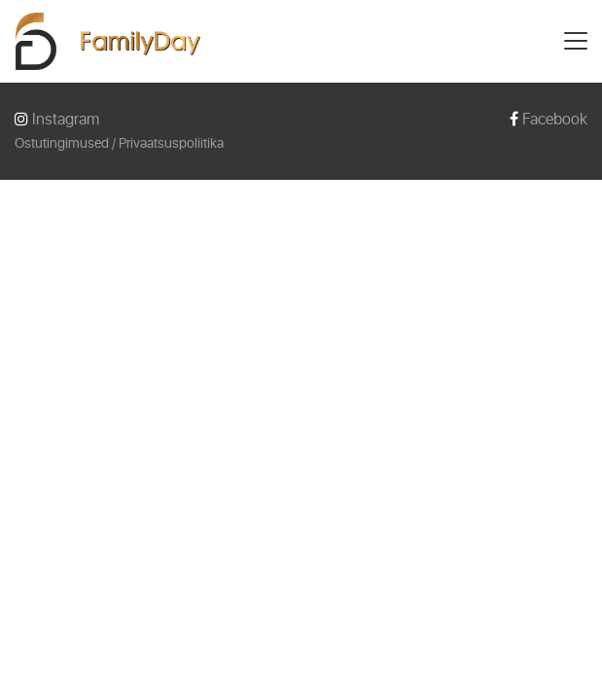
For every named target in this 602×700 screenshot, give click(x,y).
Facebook (549, 119)
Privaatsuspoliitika (171, 143)
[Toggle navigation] (576, 41)
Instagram (57, 119)
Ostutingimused (62, 143)
